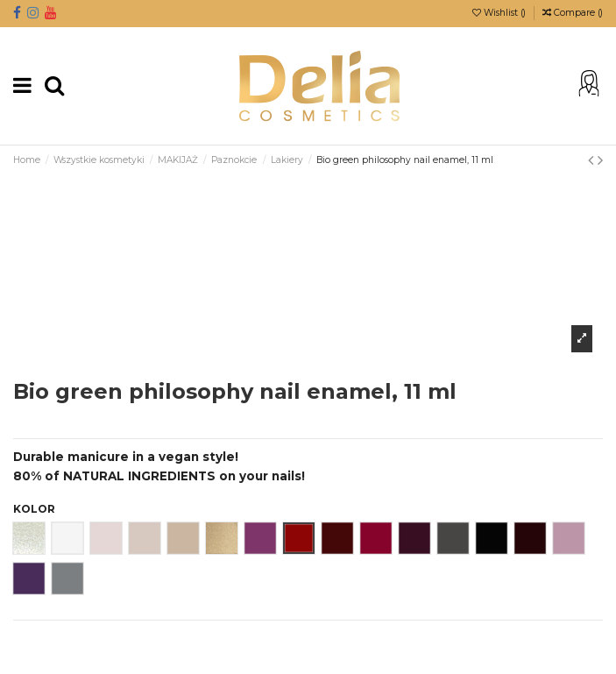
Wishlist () (500, 13)
